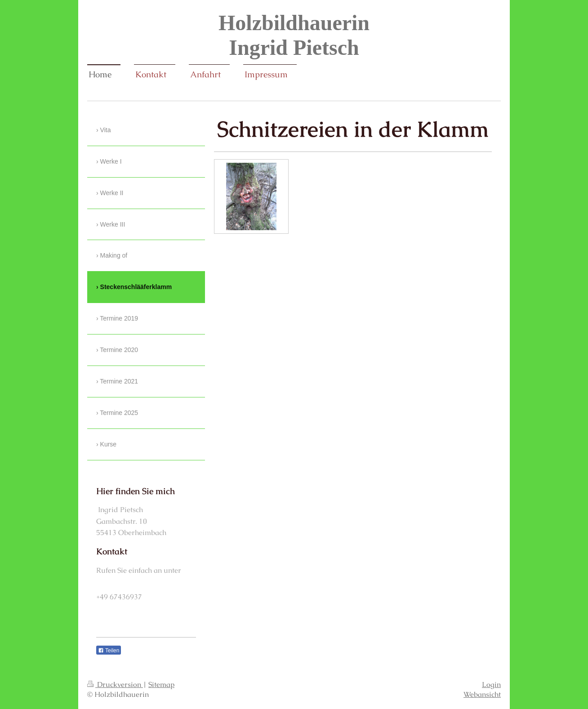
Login (491, 684)
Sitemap (161, 684)
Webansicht (482, 694)
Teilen (109, 651)
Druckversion (115, 684)
